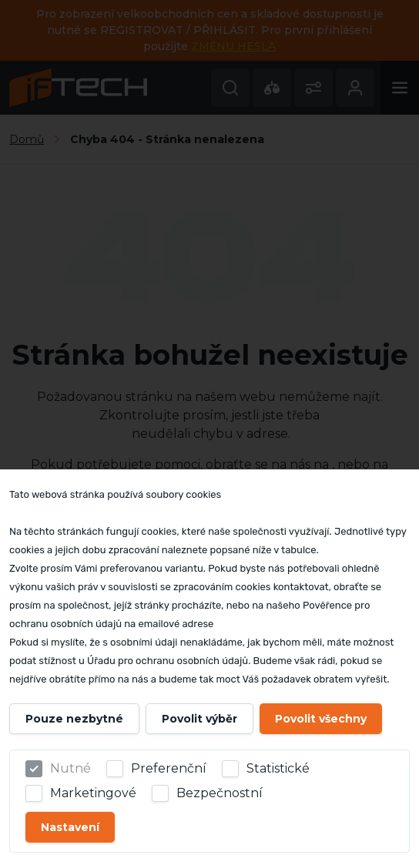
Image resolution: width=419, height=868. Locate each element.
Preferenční (169, 768)
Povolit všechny (321, 719)
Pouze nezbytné (74, 719)
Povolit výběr (199, 719)
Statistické (278, 768)
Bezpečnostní (220, 793)
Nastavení (70, 827)
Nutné (70, 768)
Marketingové (93, 793)
